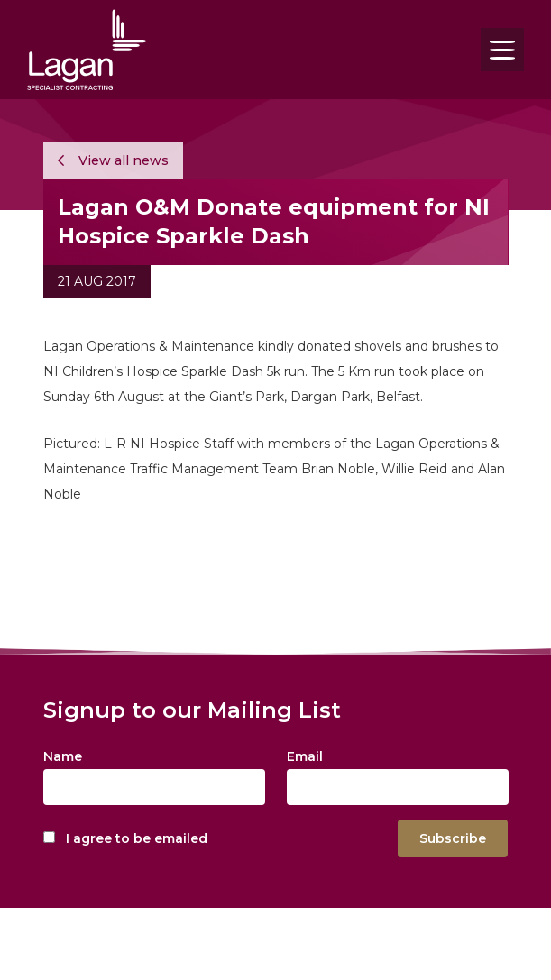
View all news (113, 160)
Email (305, 756)
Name (63, 756)
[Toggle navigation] (502, 50)
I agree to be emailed (137, 838)
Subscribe (453, 838)
